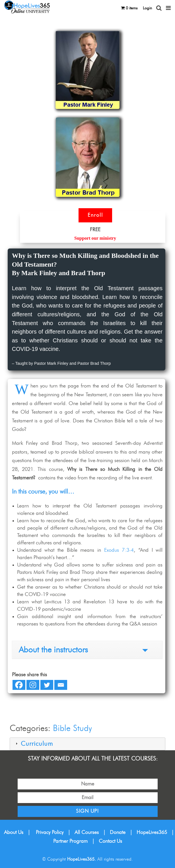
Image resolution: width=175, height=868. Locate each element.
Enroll (95, 215)
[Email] (61, 685)
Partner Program (70, 841)
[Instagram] (33, 685)
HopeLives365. (82, 859)
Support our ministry (95, 238)
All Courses (87, 833)
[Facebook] (19, 685)
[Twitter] (47, 685)
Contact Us (110, 841)
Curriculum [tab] (34, 744)
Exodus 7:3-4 (119, 550)
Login (147, 8)
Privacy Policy (50, 833)
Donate (118, 833)
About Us (14, 833)
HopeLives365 (152, 833)
